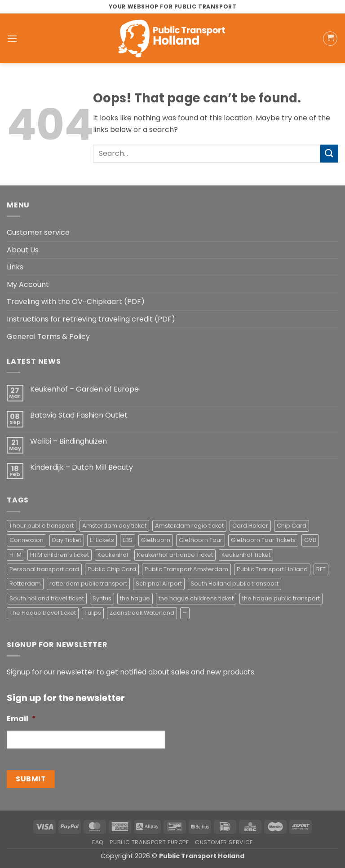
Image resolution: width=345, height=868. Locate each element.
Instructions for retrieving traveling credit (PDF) (91, 319)
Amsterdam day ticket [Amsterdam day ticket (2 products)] (114, 526)
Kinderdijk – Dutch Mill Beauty (82, 467)
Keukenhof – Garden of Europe (84, 389)
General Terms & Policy (48, 337)
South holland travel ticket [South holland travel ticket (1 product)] (47, 598)
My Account (28, 284)
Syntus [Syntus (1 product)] (102, 598)
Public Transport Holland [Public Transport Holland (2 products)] (272, 569)
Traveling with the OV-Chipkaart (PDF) (76, 302)
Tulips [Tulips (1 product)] (93, 613)
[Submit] (329, 153)
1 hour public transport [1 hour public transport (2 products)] (42, 526)
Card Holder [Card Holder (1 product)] (250, 526)
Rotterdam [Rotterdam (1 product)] (25, 584)
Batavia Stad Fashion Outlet (79, 415)
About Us (23, 250)
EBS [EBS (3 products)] (128, 540)
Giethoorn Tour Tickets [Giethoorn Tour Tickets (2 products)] (263, 540)
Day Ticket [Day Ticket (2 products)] (67, 540)
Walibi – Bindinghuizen (69, 441)
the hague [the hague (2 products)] (135, 598)
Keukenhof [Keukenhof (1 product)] (113, 555)
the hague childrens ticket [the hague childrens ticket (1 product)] (196, 598)
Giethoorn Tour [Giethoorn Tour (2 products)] (201, 540)
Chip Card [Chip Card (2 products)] (292, 526)
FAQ (98, 842)
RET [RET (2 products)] (321, 569)
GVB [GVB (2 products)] (310, 540)
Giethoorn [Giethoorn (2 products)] (156, 540)
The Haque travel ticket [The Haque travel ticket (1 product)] (43, 613)
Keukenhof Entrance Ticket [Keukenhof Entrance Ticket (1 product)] (175, 555)
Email (21, 719)
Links (15, 267)
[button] (12, 38)
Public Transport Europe (149, 842)
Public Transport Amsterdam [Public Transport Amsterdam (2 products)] (186, 569)
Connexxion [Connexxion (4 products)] (27, 540)
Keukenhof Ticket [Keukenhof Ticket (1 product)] (246, 555)
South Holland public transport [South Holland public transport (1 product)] (234, 584)
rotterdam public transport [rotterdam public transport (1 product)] (88, 584)
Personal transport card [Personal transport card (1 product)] (44, 569)
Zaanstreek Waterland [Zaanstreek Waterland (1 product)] (142, 613)
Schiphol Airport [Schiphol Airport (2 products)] (159, 584)
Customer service (38, 232)
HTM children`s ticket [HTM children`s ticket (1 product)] (60, 555)
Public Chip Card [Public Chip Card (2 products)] (112, 569)
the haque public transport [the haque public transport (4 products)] (281, 598)
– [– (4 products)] (185, 613)
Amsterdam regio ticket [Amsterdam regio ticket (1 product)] (189, 526)
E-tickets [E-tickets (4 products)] (102, 540)
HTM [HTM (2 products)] (15, 555)
